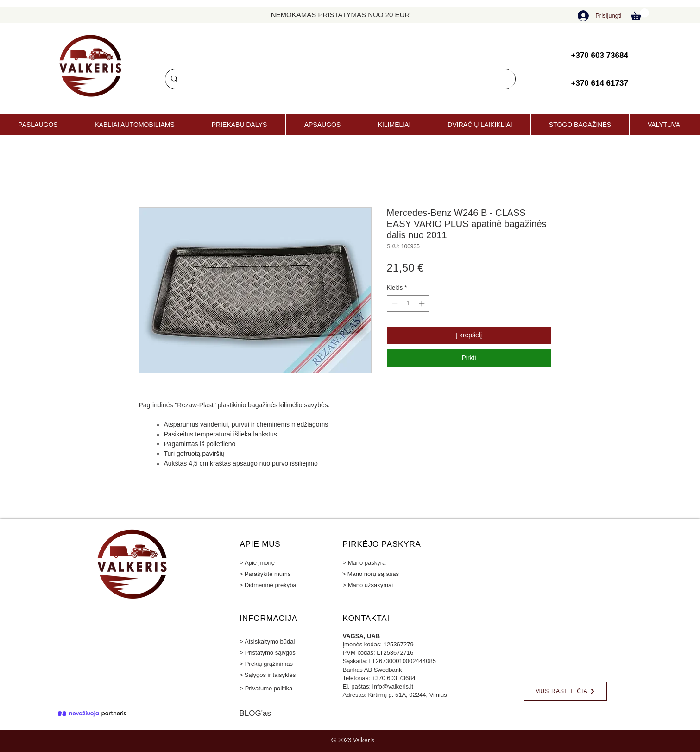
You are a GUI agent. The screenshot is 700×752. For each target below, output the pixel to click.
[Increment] (423, 303)
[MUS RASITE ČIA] (565, 691)
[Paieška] (339, 79)
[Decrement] (394, 303)
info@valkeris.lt (393, 686)
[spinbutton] (408, 303)
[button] (640, 14)
